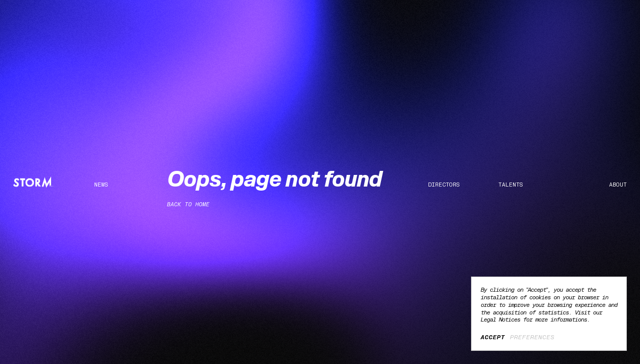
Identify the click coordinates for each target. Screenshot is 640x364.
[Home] (33, 182)
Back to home (188, 204)
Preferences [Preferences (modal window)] (532, 337)
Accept (493, 337)
